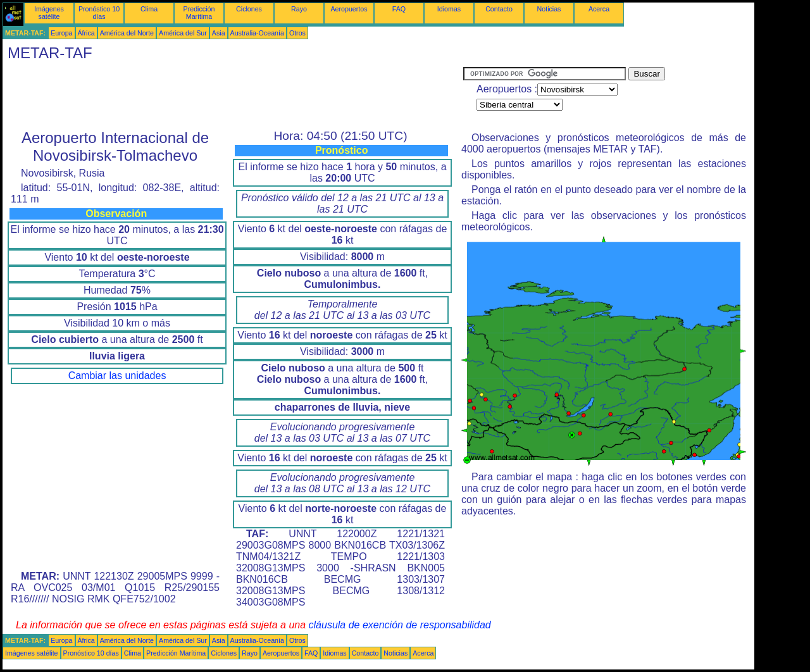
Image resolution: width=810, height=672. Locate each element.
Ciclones (249, 9)
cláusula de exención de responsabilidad (400, 625)
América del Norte (127, 33)
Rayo (299, 9)
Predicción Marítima (199, 13)
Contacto (499, 9)
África (86, 33)
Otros (297, 33)
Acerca (599, 9)
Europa (61, 33)
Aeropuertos (349, 9)
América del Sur (183, 33)
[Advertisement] (233, 96)
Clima (149, 9)
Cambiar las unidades (117, 376)
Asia (219, 33)
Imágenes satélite (49, 13)
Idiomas (449, 9)
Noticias (549, 9)
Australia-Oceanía (257, 33)
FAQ (399, 9)
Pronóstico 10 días (99, 13)
